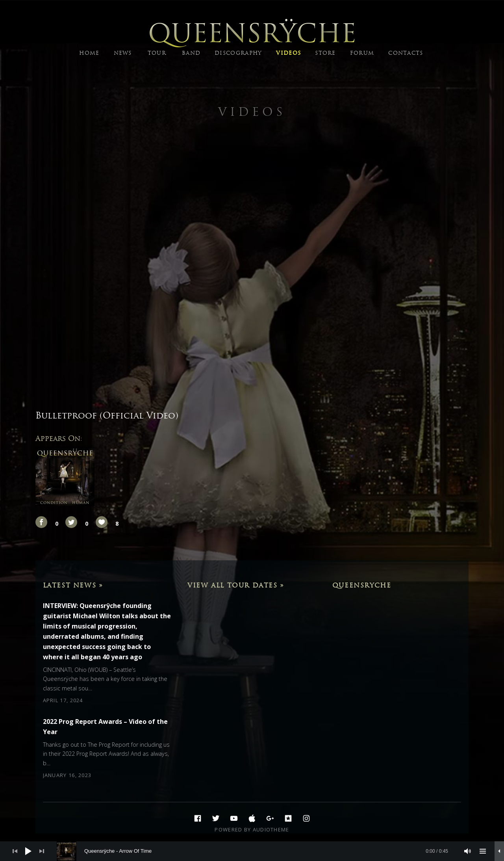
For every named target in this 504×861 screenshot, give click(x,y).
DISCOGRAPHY (238, 53)
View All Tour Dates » (236, 585)
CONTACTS (406, 53)
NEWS (123, 53)
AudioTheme (271, 829)
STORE (325, 53)
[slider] (256, 851)
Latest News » (73, 585)
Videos (252, 112)
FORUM (362, 53)
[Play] (28, 851)
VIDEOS (288, 53)
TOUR (157, 53)
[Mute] (468, 851)
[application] (252, 851)
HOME (89, 53)
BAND (191, 53)
